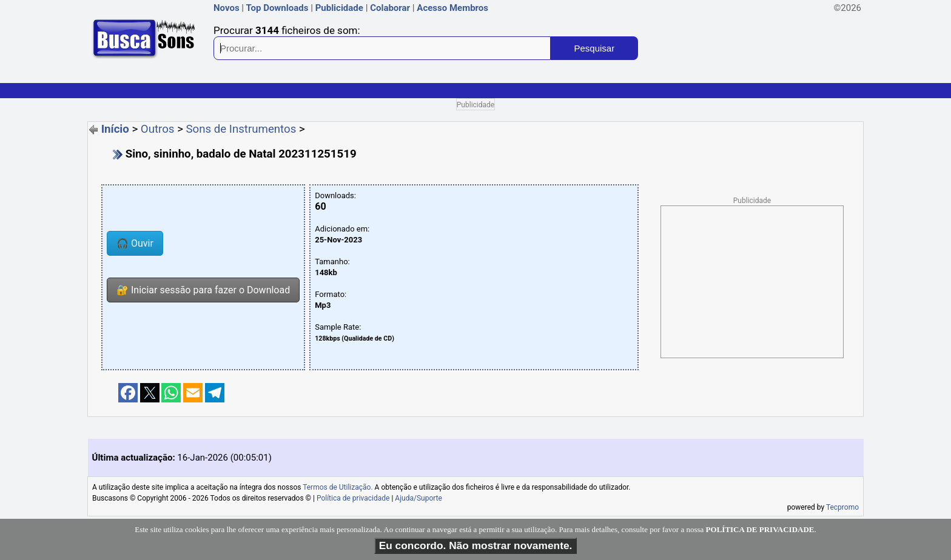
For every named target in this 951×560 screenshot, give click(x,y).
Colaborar (390, 8)
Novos (227, 8)
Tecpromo (842, 507)
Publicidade (339, 8)
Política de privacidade (353, 498)
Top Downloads (277, 8)
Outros (158, 129)
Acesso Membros (452, 8)
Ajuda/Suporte (418, 498)
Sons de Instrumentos (241, 129)
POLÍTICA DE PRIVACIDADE (760, 529)
